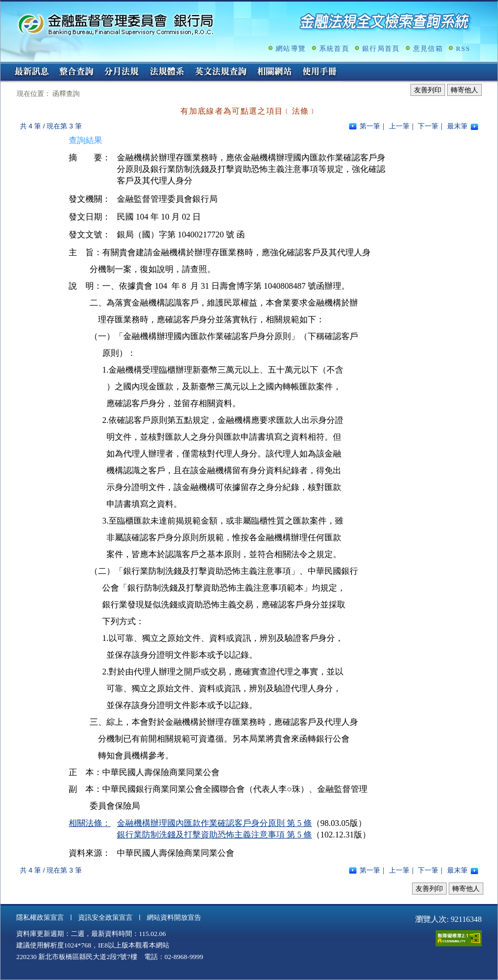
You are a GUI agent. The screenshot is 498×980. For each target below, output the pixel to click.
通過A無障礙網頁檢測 (459, 938)
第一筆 (370, 126)
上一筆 (399, 126)
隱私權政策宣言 (40, 917)
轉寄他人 (464, 90)
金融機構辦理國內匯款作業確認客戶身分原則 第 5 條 (214, 823)
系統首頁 (334, 48)
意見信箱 (428, 48)
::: (4, 66)
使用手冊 (320, 72)
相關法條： (90, 823)
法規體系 (167, 72)
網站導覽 (291, 48)
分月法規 (122, 72)
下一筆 (428, 126)
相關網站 (275, 72)
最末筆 (457, 126)
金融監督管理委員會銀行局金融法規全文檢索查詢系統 (116, 24)
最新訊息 (31, 72)
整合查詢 (77, 72)
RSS (463, 48)
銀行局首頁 (381, 48)
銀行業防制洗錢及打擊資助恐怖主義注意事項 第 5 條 (214, 835)
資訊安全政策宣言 (105, 917)
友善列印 (428, 90)
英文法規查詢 (221, 72)
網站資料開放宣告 (174, 917)
